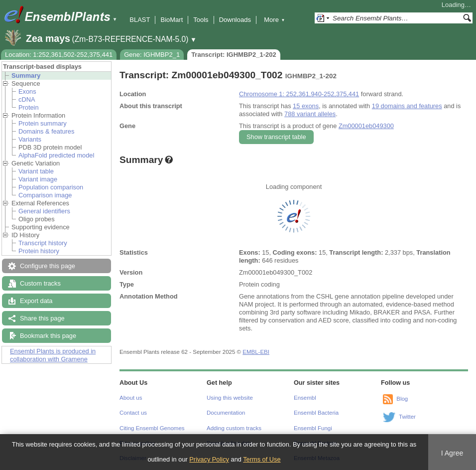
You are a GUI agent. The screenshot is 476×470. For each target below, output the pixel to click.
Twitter (407, 417)
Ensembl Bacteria (316, 413)
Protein (29, 107)
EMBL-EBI (256, 352)
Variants (30, 139)
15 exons (306, 106)
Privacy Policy (209, 459)
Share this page (42, 318)
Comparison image (45, 195)
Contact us (133, 413)
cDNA (27, 99)
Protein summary (43, 123)
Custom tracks (40, 283)
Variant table (36, 171)
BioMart (172, 20)
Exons (27, 91)
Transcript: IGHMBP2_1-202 (234, 55)
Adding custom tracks (234, 428)
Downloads (235, 20)
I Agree (452, 453)
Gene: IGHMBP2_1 (152, 55)
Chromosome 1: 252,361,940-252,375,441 (299, 94)
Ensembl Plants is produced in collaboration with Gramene (53, 355)
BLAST (140, 20)
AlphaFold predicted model (56, 155)
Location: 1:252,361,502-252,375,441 (59, 55)
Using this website (230, 398)
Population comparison (51, 187)
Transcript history (43, 243)
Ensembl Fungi (313, 428)
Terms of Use (262, 459)
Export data (36, 301)
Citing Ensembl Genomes (152, 428)
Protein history (39, 251)
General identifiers (44, 211)
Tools (201, 20)
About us (131, 398)
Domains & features (46, 131)
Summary (26, 76)
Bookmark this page (48, 336)
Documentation (226, 413)
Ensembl (305, 398)
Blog (402, 399)
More (274, 20)
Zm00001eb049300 (366, 126)
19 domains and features (407, 106)
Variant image (38, 179)
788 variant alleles (310, 114)
